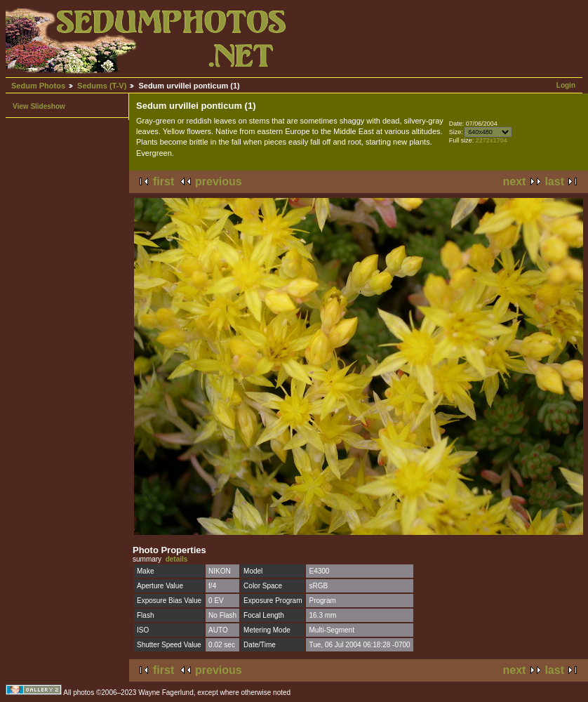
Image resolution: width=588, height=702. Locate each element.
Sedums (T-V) (102, 86)
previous (219, 181)
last (554, 181)
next (515, 181)
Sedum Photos (38, 86)
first (163, 181)
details (177, 559)
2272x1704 (492, 140)
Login (566, 85)
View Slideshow (39, 106)
